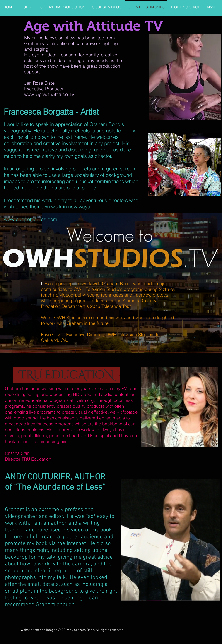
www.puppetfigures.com (30, 219)
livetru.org (84, 400)
